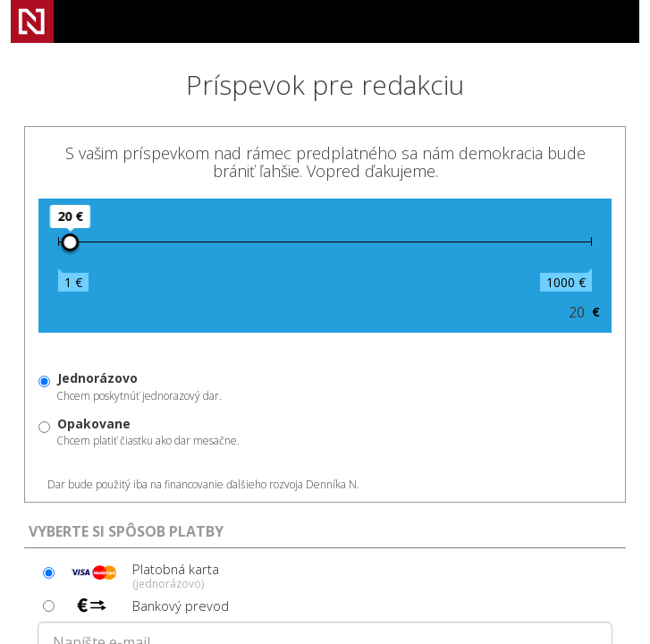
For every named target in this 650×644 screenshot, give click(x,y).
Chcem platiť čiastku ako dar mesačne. (148, 432)
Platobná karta (142, 575)
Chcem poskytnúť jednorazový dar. (139, 386)
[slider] (70, 242)
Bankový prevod (147, 606)
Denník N (32, 21)
